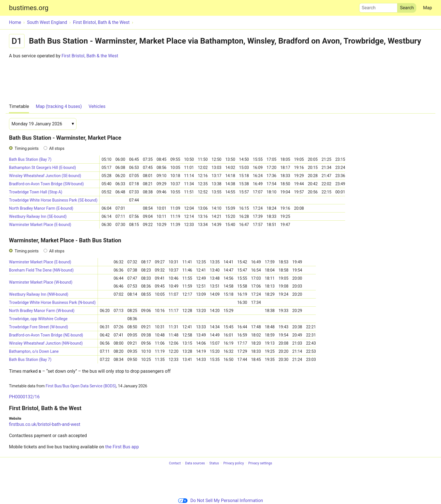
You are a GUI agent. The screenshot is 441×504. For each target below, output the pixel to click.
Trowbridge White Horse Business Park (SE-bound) (53, 200)
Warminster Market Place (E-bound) (40, 225)
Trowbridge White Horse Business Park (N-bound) (52, 302)
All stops (57, 148)
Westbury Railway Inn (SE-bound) (38, 216)
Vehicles (97, 106)
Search (378, 6)
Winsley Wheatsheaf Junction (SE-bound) (45, 176)
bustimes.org (29, 8)
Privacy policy (234, 463)
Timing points (27, 148)
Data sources (195, 463)
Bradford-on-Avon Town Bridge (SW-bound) (46, 184)
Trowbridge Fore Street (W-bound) (39, 327)
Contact (175, 463)
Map (427, 8)
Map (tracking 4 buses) (59, 106)
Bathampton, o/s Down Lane (34, 351)
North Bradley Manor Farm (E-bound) (41, 208)
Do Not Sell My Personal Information (220, 500)
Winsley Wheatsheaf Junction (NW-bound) (46, 343)
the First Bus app (122, 447)
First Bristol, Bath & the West (90, 56)
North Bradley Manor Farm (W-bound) (42, 311)
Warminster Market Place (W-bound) (41, 282)
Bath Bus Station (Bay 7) (30, 159)
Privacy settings (260, 463)
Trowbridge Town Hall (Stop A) (36, 192)
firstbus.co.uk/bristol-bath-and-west (45, 424)
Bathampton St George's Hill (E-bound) (42, 168)
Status (214, 463)
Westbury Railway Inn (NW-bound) (39, 294)
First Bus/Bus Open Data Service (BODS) (81, 386)
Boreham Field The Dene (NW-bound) (41, 270)
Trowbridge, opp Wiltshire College (38, 319)
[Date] (43, 124)
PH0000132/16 (24, 397)
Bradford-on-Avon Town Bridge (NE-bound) (46, 335)
